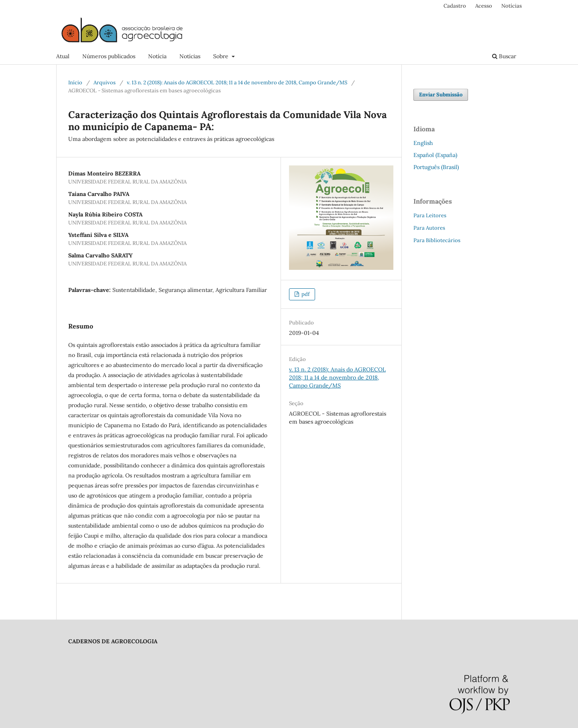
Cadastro (455, 6)
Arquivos (105, 83)
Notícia (157, 56)
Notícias (190, 56)
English (423, 143)
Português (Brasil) (436, 167)
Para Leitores (430, 215)
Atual (63, 56)
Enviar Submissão (441, 95)
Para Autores (429, 228)
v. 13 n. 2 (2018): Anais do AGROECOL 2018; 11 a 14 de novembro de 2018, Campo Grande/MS (237, 83)
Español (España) (435, 155)
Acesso (484, 6)
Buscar (504, 56)
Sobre (222, 56)
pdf (305, 294)
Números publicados (109, 56)
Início (75, 83)
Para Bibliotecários (437, 240)
